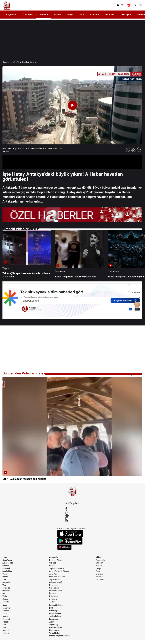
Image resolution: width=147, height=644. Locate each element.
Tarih (5, 596)
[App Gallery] (72, 547)
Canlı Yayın (7, 560)
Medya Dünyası (56, 591)
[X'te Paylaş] (127, 149)
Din (4, 593)
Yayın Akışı (54, 625)
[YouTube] (72, 516)
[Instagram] (72, 513)
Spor (4, 580)
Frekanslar (54, 619)
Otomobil (6, 591)
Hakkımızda (54, 630)
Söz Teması (54, 588)
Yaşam (5, 574)
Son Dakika (7, 571)
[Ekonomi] (106, 5)
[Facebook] (72, 509)
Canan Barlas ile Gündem (60, 571)
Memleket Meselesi (57, 577)
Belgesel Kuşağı (56, 582)
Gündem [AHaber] (44, 15)
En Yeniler (7, 608)
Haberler (6, 62)
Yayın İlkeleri (55, 633)
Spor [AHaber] (82, 15)
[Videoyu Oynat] (72, 105)
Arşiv (51, 622)
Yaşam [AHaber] (57, 15)
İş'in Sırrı (53, 593)
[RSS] (72, 520)
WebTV (16, 62)
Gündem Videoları (30, 62)
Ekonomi (6, 568)
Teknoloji (6, 588)
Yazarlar (6, 602)
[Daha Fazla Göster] (140, 149)
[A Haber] (6, 5)
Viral (4, 585)
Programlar (54, 557)
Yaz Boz (52, 563)
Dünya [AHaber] (70, 15)
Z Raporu (53, 599)
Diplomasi (53, 585)
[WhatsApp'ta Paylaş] (134, 149)
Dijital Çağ (53, 596)
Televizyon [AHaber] (125, 15)
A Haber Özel (8, 563)
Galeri (5, 605)
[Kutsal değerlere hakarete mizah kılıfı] (80, 254)
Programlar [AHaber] (11, 15)
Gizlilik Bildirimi (56, 627)
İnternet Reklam (56, 605)
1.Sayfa (52, 602)
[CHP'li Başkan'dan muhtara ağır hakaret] (72, 429)
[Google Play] (72, 541)
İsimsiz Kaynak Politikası (60, 636)
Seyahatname (55, 580)
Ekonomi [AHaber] (94, 15)
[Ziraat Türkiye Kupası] (129, 5)
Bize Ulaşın (54, 611)
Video (5, 557)
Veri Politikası (55, 616)
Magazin (6, 582)
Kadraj (52, 566)
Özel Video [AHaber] (28, 15)
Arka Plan (53, 574)
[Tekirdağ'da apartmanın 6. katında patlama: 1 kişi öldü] (27, 254)
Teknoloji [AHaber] (109, 15)
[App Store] (72, 534)
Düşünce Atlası (55, 560)
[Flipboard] (72, 518)
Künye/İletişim (55, 614)
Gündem (6, 566)
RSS (51, 608)
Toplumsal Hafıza (57, 568)
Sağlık (5, 599)
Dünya (5, 577)
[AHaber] (121, 5)
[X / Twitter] (72, 511)
